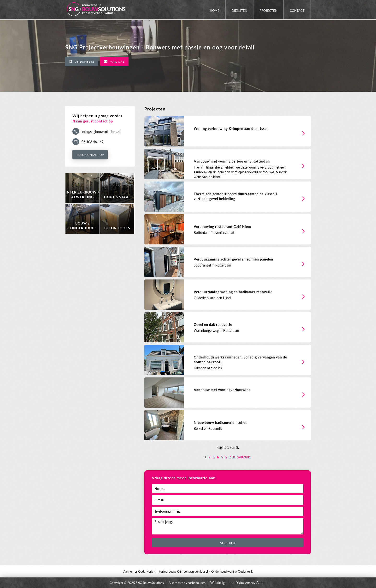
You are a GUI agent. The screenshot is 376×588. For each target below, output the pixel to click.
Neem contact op (90, 155)
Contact (297, 11)
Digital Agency (245, 583)
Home (215, 11)
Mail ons (117, 62)
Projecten (268, 11)
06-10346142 (85, 62)
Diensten (239, 11)
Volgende (244, 457)
